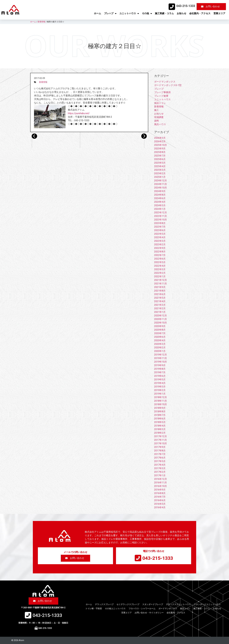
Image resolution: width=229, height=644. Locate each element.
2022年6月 (160, 259)
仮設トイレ (160, 103)
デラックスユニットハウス (178, 604)
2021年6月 (160, 294)
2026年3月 (160, 138)
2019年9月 (160, 365)
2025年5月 (160, 163)
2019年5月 (160, 380)
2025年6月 (160, 159)
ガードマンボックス (165, 82)
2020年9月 (160, 326)
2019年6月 (160, 376)
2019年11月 (161, 358)
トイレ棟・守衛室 (94, 608)
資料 (157, 121)
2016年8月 (160, 493)
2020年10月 (161, 323)
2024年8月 (160, 195)
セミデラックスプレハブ (128, 604)
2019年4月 (160, 383)
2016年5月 (160, 504)
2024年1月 (160, 209)
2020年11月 (161, 319)
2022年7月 (160, 255)
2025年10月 (161, 145)
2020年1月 (160, 351)
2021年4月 (160, 301)
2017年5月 (160, 461)
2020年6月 (160, 337)
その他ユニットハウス (115, 608)
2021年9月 (160, 287)
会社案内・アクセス (200, 13)
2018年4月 (160, 426)
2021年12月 (161, 280)
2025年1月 (160, 177)
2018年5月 (160, 422)
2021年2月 (160, 308)
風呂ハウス (160, 124)
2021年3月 (160, 305)
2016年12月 (161, 479)
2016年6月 (160, 500)
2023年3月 (160, 241)
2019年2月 (160, 390)
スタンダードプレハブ (153, 604)
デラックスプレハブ (104, 604)
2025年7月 (160, 156)
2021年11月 (161, 284)
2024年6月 (160, 198)
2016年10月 (161, 486)
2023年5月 (160, 234)
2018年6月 (160, 419)
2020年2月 (160, 348)
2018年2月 (160, 433)
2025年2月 (160, 173)
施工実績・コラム (164, 13)
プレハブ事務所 (162, 92)
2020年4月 (160, 340)
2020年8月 (160, 330)
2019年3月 (160, 387)
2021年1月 (160, 312)
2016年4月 (160, 507)
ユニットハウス (129, 13)
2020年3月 (160, 344)
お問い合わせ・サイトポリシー (149, 613)
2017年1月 (160, 475)
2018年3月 (160, 429)
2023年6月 (160, 230)
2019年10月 (161, 362)
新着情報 (43, 82)
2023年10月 (161, 220)
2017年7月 (160, 454)
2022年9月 (160, 248)
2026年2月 (160, 141)
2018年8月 (160, 411)
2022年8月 (160, 252)
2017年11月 (161, 440)
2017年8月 (160, 451)
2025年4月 (160, 166)
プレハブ (110, 13)
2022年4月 (160, 266)
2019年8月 (160, 369)
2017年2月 (160, 472)
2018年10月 (161, 404)
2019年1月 (160, 394)
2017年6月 (160, 458)
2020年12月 (161, 316)
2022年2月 (160, 273)
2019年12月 (161, 355)
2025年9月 (160, 149)
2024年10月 (161, 188)
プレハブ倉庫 (161, 96)
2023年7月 (160, 227)
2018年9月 (160, 408)
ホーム (97, 13)
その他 (147, 13)
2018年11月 (161, 401)
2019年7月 (160, 372)
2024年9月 (160, 191)
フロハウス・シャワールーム (142, 608)
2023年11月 (161, 216)
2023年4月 (160, 237)
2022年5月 (160, 262)
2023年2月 (160, 244)
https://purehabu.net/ (79, 113)
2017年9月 (160, 447)
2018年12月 (161, 397)
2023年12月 (161, 213)
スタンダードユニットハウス (207, 604)
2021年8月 (160, 291)
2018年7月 (160, 415)
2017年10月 (161, 443)
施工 (157, 110)
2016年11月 (161, 483)
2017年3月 (160, 468)
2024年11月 (161, 184)
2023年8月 (160, 223)
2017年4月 (160, 465)
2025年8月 (160, 152)
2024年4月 (160, 202)
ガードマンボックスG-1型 (168, 85)
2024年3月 (160, 205)
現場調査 (159, 117)
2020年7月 (160, 333)
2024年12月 (161, 181)
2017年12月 (161, 436)
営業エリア (219, 13)
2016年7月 (160, 497)
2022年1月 (160, 276)
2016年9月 (160, 490)
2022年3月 (160, 269)
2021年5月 (160, 298)
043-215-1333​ (186, 6)
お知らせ (182, 13)
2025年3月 (160, 170)
